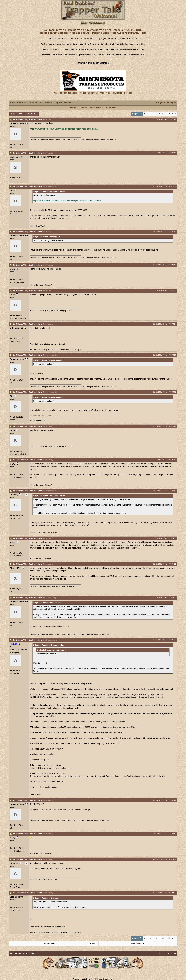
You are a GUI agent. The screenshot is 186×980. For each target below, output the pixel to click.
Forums (23, 103)
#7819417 (172, 597)
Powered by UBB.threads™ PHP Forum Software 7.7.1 (93, 979)
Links (69, 44)
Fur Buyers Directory (81, 49)
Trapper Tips (60, 44)
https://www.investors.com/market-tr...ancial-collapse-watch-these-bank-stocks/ (64, 129)
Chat (112, 44)
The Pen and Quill (137, 49)
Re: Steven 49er (49, 598)
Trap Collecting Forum (125, 44)
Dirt (12, 190)
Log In (171, 103)
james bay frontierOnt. (18, 318)
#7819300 (172, 232)
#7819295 (172, 153)
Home (52, 39)
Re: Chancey (48, 120)
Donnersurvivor (17, 123)
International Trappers (115, 39)
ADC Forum (70, 39)
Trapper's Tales (49, 55)
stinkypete (15, 157)
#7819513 (172, 893)
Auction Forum (47, 44)
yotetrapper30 (16, 328)
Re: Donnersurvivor (50, 186)
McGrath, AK (15, 673)
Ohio (12, 181)
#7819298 (172, 186)
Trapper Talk (36, 103)
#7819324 (172, 324)
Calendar (83, 108)
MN (11, 147)
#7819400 (172, 491)
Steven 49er (15, 568)
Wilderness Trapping (95, 39)
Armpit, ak (14, 214)
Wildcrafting (123, 49)
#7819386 (172, 426)
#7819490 (172, 859)
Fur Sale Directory (109, 49)
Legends (80, 55)
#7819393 (172, 460)
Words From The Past (66, 55)
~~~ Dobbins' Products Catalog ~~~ (93, 63)
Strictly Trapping (64, 49)
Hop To (31, 114)
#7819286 (172, 119)
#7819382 (172, 392)
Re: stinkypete (48, 232)
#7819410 (172, 538)
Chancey (14, 495)
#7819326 (172, 355)
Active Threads (96, 108)
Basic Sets (84, 44)
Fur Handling (131, 39)
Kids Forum (99, 55)
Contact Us (164, 953)
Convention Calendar (99, 44)
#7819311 (172, 290)
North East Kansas (17, 282)
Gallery (76, 44)
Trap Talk (60, 39)
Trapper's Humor (49, 49)
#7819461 (172, 834)
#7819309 (172, 265)
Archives (89, 55)
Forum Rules (16, 953)
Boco (12, 295)
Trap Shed (81, 39)
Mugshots (96, 49)
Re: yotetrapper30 (50, 355)
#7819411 (172, 564)
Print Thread (17, 114)
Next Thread (138, 944)
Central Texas (15, 518)
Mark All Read (29, 953)
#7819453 (172, 800)
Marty (12, 269)
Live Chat (141, 44)
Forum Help (111, 108)
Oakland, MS (15, 341)
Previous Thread (48, 944)
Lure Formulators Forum (115, 55)
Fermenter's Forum (135, 55)
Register (160, 103)
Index (93, 944)
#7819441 (172, 640)
